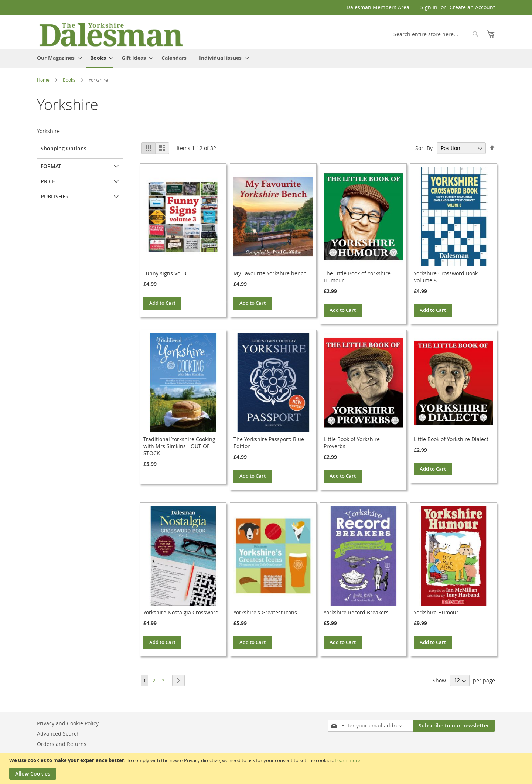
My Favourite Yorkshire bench (270, 273)
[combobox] (436, 34)
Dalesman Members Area (378, 7)
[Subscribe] (454, 726)
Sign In (429, 7)
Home (44, 80)
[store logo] (111, 34)
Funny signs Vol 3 (165, 273)
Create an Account (472, 7)
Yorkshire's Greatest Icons (265, 612)
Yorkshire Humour (436, 612)
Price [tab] (48, 181)
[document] (267, 768)
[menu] (266, 58)
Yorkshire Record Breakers (356, 612)
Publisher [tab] (55, 196)
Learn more (347, 760)
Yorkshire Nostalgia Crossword (181, 612)
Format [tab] (51, 166)
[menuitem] (57, 58)
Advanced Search (58, 734)
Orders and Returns (62, 744)
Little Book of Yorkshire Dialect (451, 439)
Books (70, 80)
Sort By (424, 148)
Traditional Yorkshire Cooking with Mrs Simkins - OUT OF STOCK (179, 446)
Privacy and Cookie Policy (68, 723)
